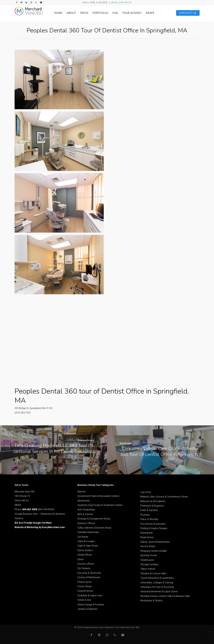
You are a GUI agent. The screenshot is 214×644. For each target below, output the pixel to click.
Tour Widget (135, 13)
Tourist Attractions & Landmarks (157, 578)
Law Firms (146, 492)
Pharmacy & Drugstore (152, 506)
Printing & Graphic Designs (154, 528)
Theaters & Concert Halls (153, 573)
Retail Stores (147, 537)
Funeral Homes (85, 591)
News (153, 13)
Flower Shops (85, 586)
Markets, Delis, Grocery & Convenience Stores (164, 497)
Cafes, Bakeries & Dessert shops (94, 528)
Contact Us (188, 13)
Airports (82, 492)
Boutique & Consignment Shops (94, 519)
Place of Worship (149, 519)
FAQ (118, 13)
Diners (81, 559)
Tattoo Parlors (148, 569)
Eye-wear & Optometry (89, 573)
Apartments (84, 501)
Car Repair (83, 537)
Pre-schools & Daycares (153, 524)
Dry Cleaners (84, 568)
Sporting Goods (149, 555)
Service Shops (148, 546)
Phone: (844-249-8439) (34, 509)
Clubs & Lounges (86, 541)
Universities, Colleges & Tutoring (157, 583)
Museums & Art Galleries (153, 501)
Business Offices (86, 523)
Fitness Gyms (84, 582)
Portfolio (103, 13)
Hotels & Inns (84, 600)
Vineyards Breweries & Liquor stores (159, 591)
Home (61, 13)
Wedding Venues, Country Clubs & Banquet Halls (165, 596)
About (74, 13)
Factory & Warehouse (89, 577)
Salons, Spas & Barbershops (155, 542)
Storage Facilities (149, 564)
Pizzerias (145, 515)
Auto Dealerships (86, 510)
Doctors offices (86, 564)
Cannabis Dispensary (88, 532)
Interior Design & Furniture (91, 605)
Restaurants (147, 533)
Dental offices (85, 555)
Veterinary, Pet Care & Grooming (157, 587)
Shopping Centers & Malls (154, 551)
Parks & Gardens (149, 510)
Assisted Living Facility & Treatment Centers (100, 505)
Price (87, 13)
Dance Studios (85, 550)
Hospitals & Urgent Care (90, 595)
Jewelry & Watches (87, 609)
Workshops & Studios (152, 601)
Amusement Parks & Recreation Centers (98, 496)
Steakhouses (147, 560)
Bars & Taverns (85, 514)
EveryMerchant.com (53, 527)
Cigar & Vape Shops (88, 546)
